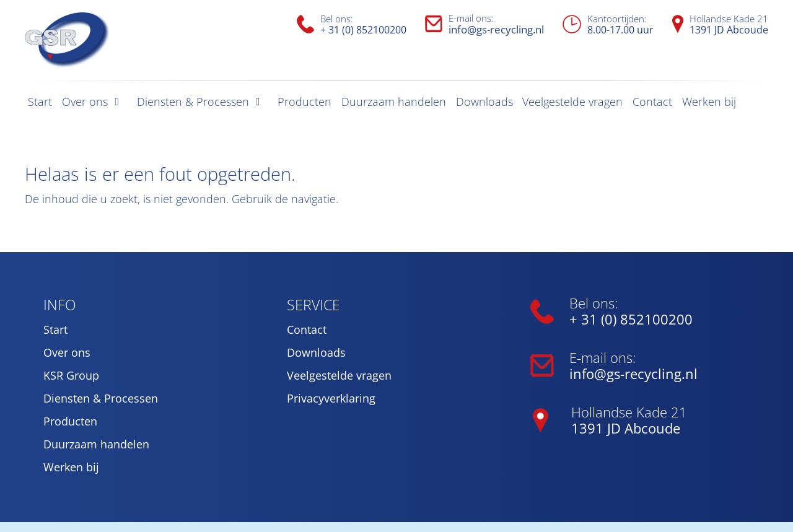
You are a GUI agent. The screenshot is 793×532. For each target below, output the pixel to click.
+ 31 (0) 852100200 (363, 30)
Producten (304, 102)
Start (40, 102)
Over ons (85, 102)
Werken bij (709, 102)
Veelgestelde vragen (572, 102)
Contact (652, 102)
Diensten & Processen (193, 102)
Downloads (484, 102)
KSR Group (71, 375)
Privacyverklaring (331, 398)
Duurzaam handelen (394, 102)
